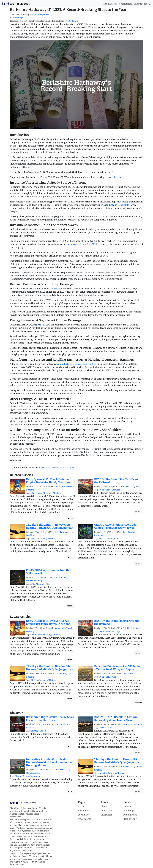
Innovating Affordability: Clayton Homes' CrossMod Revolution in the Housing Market (49, 762)
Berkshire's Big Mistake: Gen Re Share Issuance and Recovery (50, 719)
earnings (110, 728)
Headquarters (111, 4)
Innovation (36, 776)
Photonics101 (130, 815)
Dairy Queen (37, 493)
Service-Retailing (34, 581)
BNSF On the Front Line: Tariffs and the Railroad (117, 481)
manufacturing (66, 364)
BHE (42, 325)
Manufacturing (33, 773)
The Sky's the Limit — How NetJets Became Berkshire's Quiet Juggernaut (50, 526)
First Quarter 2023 (55, 468)
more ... (70, 518)
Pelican (127, 806)
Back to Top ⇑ (131, 819)
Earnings (19, 18)
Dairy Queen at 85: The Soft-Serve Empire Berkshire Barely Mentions (48, 481)
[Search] (150, 4)
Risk (108, 490)
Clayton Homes (22, 776)
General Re (123, 205)
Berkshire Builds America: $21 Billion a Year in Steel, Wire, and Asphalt (118, 668)
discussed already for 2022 (82, 244)
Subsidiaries (126, 4)
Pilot (33, 584)
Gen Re (43, 731)
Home (81, 806)
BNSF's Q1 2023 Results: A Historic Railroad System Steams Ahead (116, 719)
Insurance (99, 535)
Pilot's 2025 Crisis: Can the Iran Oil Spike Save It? (48, 572)
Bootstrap (128, 811)
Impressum (107, 811)
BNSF (54, 289)
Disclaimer (73, 21)
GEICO (110, 205)
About (104, 806)
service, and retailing (86, 364)
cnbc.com (117, 177)
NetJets (34, 539)
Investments (140, 4)
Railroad (139, 487)
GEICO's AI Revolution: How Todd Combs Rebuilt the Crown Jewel (115, 526)
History (58, 493)
